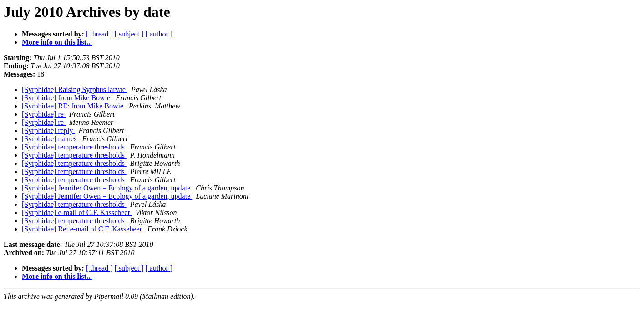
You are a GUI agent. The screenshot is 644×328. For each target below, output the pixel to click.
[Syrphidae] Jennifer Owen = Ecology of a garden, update (107, 188)
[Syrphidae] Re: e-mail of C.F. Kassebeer (83, 229)
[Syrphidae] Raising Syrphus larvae (75, 90)
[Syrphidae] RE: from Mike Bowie (74, 106)
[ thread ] (99, 34)
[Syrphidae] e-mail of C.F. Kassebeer (77, 213)
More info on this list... (57, 42)
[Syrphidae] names (50, 139)
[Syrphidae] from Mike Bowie (67, 98)
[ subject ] (129, 34)
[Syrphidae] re (44, 114)
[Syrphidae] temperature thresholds (74, 147)
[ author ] (159, 34)
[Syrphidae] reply (48, 131)
